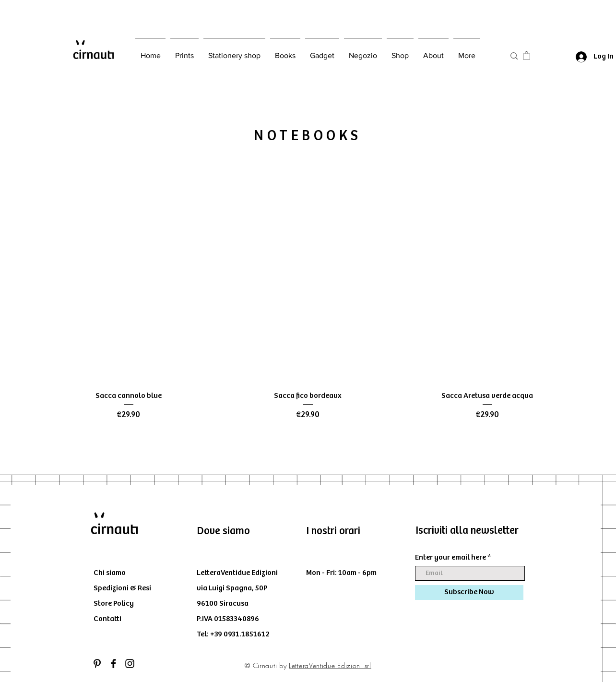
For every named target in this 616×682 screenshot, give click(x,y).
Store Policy (114, 604)
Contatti (107, 619)
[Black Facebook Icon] (113, 664)
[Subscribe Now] (469, 592)
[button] (527, 55)
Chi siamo (110, 573)
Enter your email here (450, 558)
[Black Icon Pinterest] (97, 664)
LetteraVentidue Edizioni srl (330, 665)
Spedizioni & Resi (122, 588)
